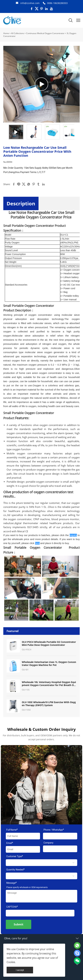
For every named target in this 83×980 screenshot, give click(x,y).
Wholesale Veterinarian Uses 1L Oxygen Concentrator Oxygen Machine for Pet (49, 664)
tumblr (39, 184)
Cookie (21, 949)
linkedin (43, 184)
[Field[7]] (23, 836)
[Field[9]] (23, 849)
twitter (24, 184)
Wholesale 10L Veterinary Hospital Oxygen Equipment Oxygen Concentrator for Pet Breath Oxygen (49, 684)
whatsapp (29, 184)
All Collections (18, 33)
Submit (19, 924)
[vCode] (40, 913)
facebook (14, 184)
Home (6, 33)
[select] (42, 863)
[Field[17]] (60, 836)
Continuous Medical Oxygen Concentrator (45, 33)
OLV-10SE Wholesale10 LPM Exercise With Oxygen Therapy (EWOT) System (49, 704)
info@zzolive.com (30, 3)
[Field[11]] (60, 849)
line (19, 184)
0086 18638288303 (57, 3)
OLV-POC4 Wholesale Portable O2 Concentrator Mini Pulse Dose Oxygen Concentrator (49, 643)
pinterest (34, 184)
